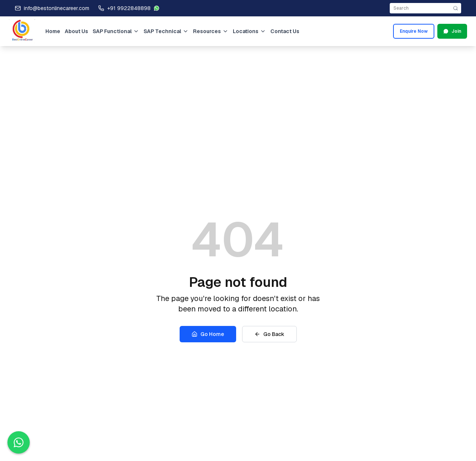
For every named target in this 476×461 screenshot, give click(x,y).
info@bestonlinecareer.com (57, 8)
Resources (211, 31)
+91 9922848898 (129, 8)
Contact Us (285, 31)
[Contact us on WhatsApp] (19, 442)
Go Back (269, 334)
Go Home (208, 334)
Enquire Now (414, 31)
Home (53, 31)
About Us (76, 31)
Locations (249, 31)
